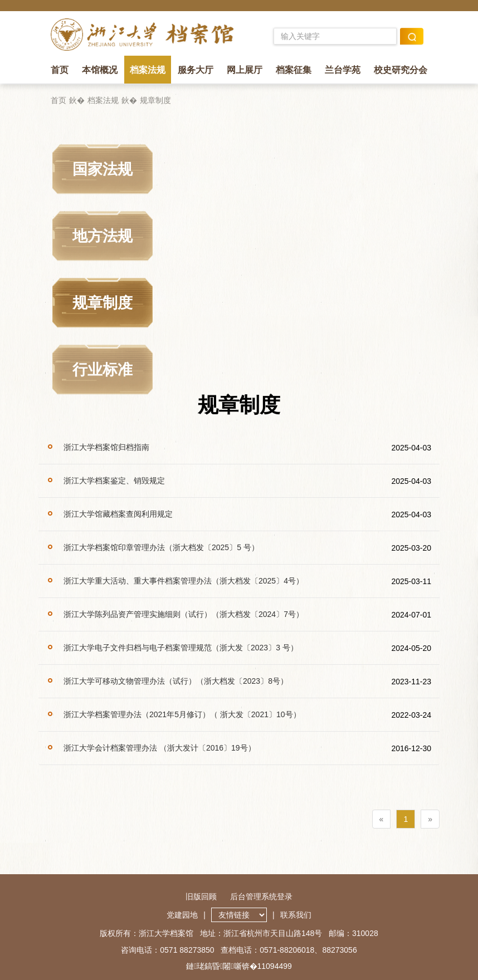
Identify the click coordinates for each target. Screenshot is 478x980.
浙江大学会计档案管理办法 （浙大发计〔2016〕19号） (160, 748)
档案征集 (294, 70)
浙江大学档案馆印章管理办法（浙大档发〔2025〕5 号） (161, 547)
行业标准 (103, 370)
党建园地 (182, 915)
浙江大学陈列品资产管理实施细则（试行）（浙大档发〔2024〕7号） (184, 614)
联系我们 (296, 915)
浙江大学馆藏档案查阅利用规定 (118, 514)
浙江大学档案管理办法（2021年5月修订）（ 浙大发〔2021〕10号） (182, 714)
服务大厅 (196, 70)
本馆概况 (100, 70)
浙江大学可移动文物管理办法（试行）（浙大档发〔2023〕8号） (176, 681)
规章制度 (155, 100)
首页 (60, 70)
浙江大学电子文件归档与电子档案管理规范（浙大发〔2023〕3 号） (181, 648)
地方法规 (103, 236)
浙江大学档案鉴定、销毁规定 (114, 481)
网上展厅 (245, 70)
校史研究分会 (401, 70)
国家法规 (103, 169)
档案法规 (148, 70)
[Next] (430, 819)
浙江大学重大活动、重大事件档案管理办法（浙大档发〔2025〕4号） (184, 581)
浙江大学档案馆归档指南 (106, 447)
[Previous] (382, 819)
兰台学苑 (343, 70)
